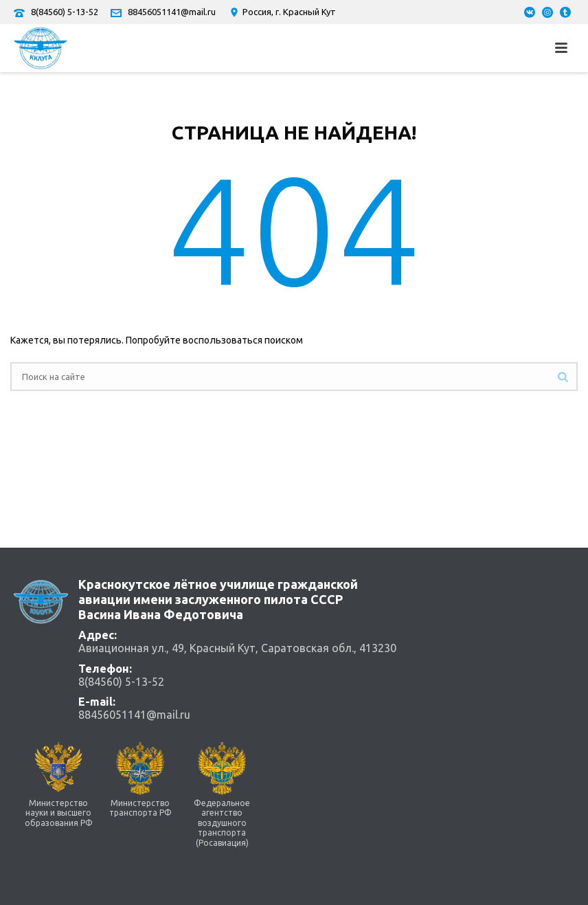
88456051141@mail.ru (172, 12)
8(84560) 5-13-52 (65, 12)
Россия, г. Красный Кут (282, 12)
